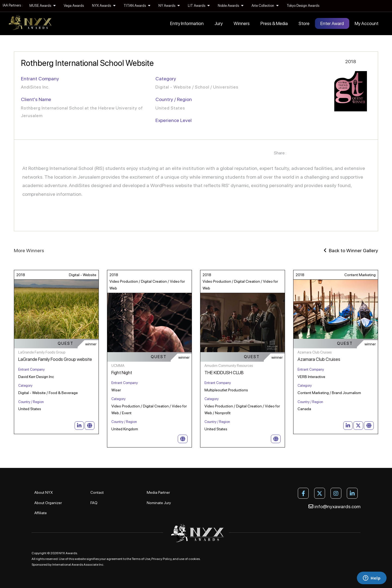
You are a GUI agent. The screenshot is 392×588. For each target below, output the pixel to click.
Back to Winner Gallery (351, 250)
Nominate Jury (159, 503)
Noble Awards (231, 6)
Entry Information (187, 23)
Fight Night (122, 373)
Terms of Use (141, 559)
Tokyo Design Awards (303, 6)
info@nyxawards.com (334, 506)
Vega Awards (74, 6)
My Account (367, 23)
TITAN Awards (137, 6)
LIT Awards (199, 6)
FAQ (94, 503)
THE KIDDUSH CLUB (224, 373)
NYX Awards (104, 6)
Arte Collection (265, 6)
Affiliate (41, 513)
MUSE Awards (42, 6)
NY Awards (169, 6)
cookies (194, 559)
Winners (242, 23)
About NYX (44, 492)
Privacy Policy (161, 559)
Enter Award (332, 23)
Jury (219, 23)
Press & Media (274, 23)
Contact (97, 492)
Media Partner (158, 492)
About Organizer (48, 503)
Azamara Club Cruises (319, 359)
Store (304, 23)
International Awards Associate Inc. (78, 565)
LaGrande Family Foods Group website (55, 359)
